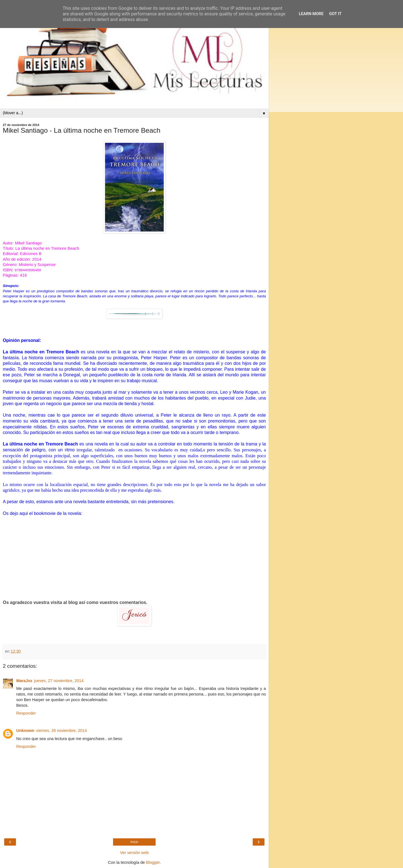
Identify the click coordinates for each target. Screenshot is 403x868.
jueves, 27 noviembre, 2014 (59, 681)
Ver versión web (134, 853)
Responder (26, 713)
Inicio (134, 842)
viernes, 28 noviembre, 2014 (62, 731)
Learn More (311, 14)
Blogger (153, 862)
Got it (335, 14)
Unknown (25, 731)
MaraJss (24, 681)
